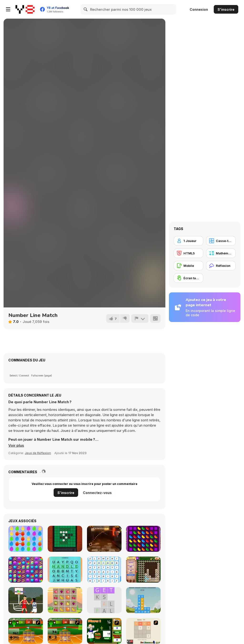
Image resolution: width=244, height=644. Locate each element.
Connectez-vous (97, 493)
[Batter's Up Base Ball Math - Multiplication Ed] (65, 631)
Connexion (199, 9)
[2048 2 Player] (143, 631)
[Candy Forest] (26, 570)
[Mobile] (188, 266)
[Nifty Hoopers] (26, 600)
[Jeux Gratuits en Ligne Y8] (25, 9)
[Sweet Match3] (26, 539)
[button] (16, 445)
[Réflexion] (221, 266)
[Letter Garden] (143, 570)
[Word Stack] (143, 600)
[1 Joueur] (188, 241)
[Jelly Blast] (143, 539)
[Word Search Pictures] (65, 570)
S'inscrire (226, 9)
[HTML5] (188, 253)
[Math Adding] (104, 631)
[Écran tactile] (188, 278)
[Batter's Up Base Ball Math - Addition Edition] (26, 631)
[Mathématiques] (221, 253)
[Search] (86, 9)
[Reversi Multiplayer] (65, 539)
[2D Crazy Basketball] (104, 539)
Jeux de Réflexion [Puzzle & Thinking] (38, 453)
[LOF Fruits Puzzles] (65, 600)
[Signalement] (140, 318)
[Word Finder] (104, 570)
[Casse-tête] (221, 241)
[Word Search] (104, 600)
